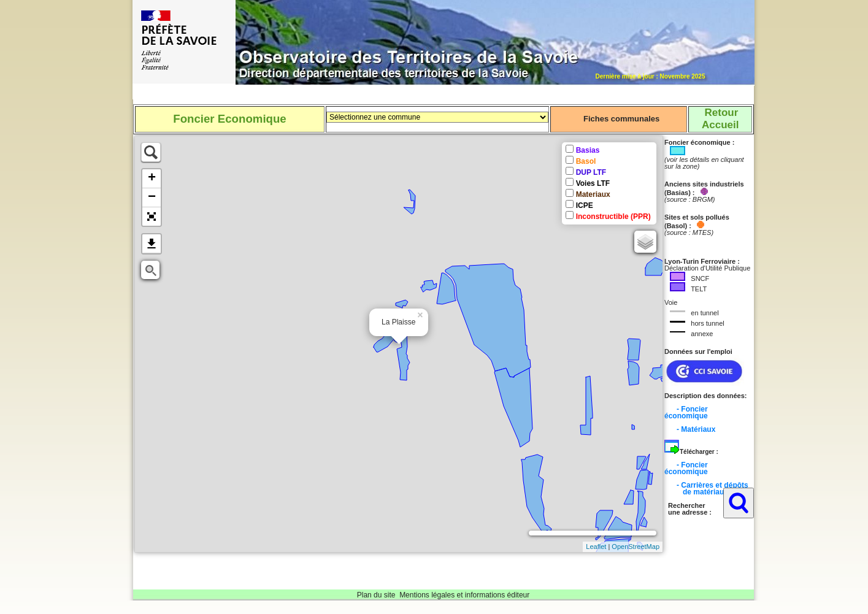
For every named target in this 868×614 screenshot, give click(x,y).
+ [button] (152, 178)
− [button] (152, 198)
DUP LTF (591, 172)
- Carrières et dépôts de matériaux (706, 489)
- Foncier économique (686, 413)
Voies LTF (593, 183)
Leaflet (596, 547)
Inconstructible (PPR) (613, 217)
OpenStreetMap (636, 547)
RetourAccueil (720, 119)
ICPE (585, 205)
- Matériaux (696, 429)
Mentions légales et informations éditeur (464, 595)
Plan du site (376, 595)
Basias (588, 150)
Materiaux (593, 194)
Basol (586, 161)
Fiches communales (621, 119)
